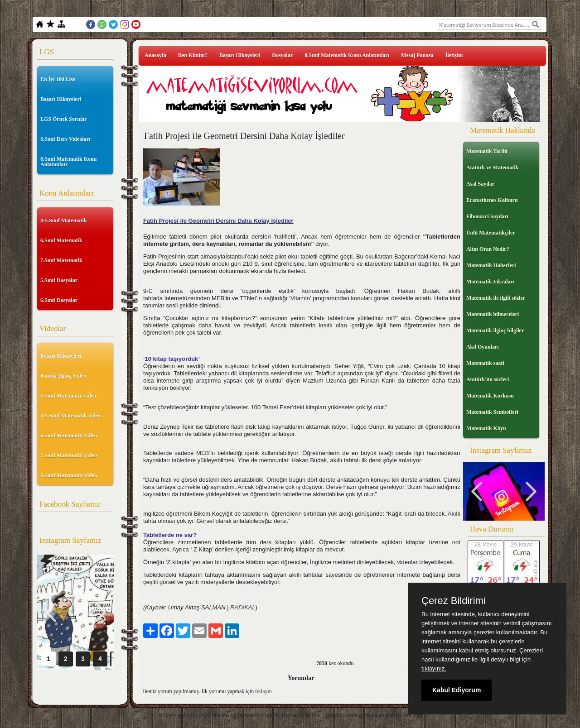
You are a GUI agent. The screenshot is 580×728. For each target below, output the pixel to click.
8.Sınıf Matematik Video (69, 475)
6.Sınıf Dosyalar (59, 300)
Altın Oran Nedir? (488, 249)
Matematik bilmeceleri (493, 314)
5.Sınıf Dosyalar (59, 280)
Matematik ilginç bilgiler (495, 330)
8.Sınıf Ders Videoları (65, 139)
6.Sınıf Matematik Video (69, 436)
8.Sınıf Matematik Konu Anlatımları (68, 162)
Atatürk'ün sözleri (488, 379)
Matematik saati (485, 363)
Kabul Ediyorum (457, 690)
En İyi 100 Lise (58, 79)
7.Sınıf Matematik (61, 260)
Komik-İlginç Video (63, 376)
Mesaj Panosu (417, 55)
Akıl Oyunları (483, 347)
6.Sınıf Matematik (61, 240)
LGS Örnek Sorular (64, 119)
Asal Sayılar (480, 184)
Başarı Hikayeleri (61, 99)
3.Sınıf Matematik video (68, 396)
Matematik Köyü (486, 428)
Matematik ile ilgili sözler (496, 298)
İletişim (454, 55)
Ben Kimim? (193, 55)
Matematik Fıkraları (490, 282)
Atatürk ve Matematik (492, 168)
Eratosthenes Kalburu (492, 200)
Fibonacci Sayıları (487, 216)
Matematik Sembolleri (492, 412)
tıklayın (263, 691)
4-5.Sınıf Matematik (64, 220)
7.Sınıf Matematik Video (69, 455)
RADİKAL (243, 607)
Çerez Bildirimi (454, 601)
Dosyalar (282, 55)
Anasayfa (155, 55)
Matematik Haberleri (491, 265)
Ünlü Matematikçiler (491, 233)
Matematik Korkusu (490, 396)
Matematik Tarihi (487, 151)
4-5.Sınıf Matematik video (70, 416)
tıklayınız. (434, 668)
